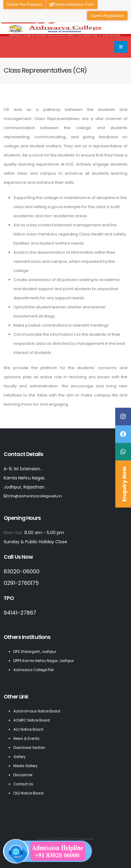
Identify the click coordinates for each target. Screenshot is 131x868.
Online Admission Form (72, 4)
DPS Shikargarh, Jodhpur (35, 652)
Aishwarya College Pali (34, 670)
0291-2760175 (21, 583)
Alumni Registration (107, 16)
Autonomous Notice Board (37, 711)
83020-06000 (22, 571)
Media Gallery (26, 766)
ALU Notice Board (28, 729)
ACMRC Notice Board (32, 720)
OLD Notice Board (28, 793)
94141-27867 (20, 613)
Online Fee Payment (24, 4)
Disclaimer (23, 775)
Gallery (20, 757)
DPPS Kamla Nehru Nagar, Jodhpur (44, 661)
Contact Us (23, 784)
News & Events (26, 739)
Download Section (29, 748)
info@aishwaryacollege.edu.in (35, 496)
